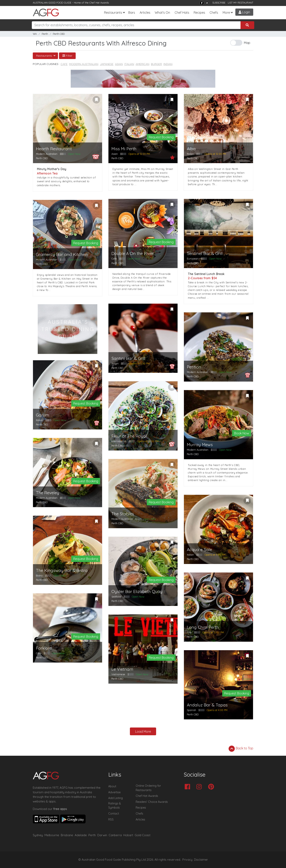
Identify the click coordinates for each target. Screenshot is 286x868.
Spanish (191, 710)
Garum (43, 415)
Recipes (199, 13)
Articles (145, 13)
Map (247, 43)
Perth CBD (59, 34)
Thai (189, 632)
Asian (119, 64)
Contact (114, 814)
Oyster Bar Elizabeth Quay (137, 591)
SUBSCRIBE (219, 3)
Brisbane (67, 835)
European (193, 259)
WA (35, 34)
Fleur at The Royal (129, 436)
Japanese (107, 64)
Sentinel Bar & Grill (205, 253)
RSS (111, 820)
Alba (191, 149)
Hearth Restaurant (54, 149)
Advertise (114, 792)
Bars (132, 13)
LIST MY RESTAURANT (241, 3)
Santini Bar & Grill (128, 358)
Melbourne (52, 835)
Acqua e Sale (199, 550)
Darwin (102, 835)
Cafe (64, 64)
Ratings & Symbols (115, 806)
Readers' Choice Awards (152, 802)
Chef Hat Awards (99, 3)
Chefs (214, 13)
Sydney (38, 835)
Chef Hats (182, 13)
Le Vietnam (122, 669)
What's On (162, 13)
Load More (143, 731)
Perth (45, 34)
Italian (129, 64)
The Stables (123, 514)
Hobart (128, 835)
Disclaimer (201, 860)
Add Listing (115, 798)
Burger (156, 64)
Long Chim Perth (203, 627)
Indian (168, 64)
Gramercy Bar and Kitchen (62, 254)
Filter (67, 56)
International (119, 441)
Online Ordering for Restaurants (148, 788)
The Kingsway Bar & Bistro (62, 570)
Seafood (116, 597)
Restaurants (113, 13)
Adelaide (81, 835)
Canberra (115, 835)
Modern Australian (84, 64)
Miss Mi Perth (124, 149)
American (143, 64)
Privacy (187, 860)
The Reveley (48, 493)
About (112, 786)
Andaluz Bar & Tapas (207, 705)
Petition (194, 367)
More (226, 13)
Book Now (242, 433)
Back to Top (241, 749)
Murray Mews (200, 445)
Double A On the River (133, 253)
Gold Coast (143, 835)
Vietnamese (118, 674)
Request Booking (161, 137)
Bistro (39, 575)
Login (244, 12)
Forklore (44, 648)
